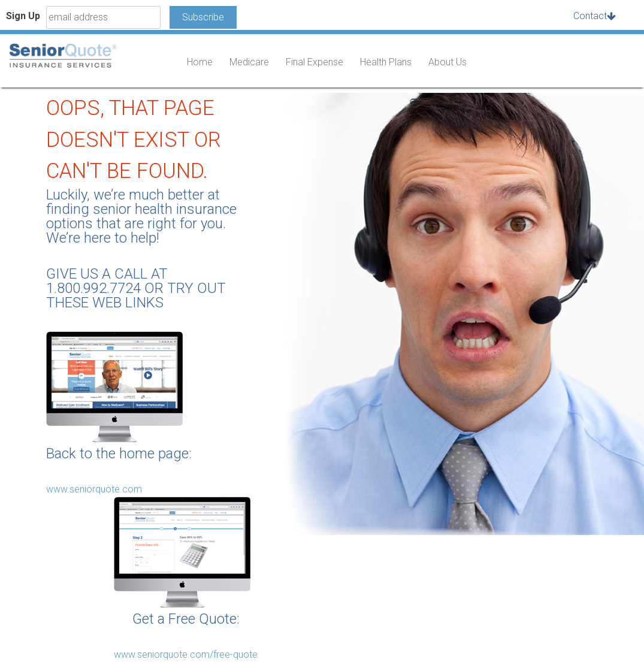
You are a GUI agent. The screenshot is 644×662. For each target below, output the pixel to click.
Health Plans (386, 62)
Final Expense (315, 62)
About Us (448, 62)
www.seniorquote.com (94, 489)
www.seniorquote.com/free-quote (186, 655)
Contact (590, 16)
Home (200, 62)
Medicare (249, 62)
